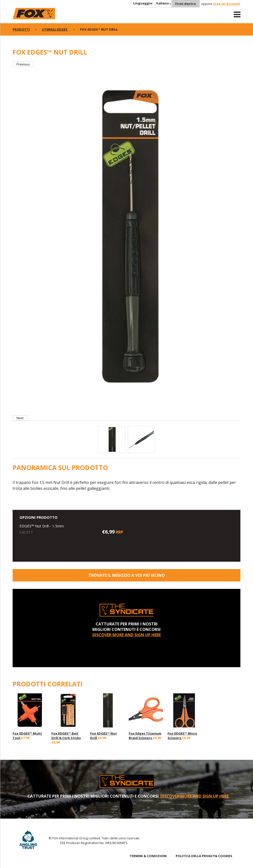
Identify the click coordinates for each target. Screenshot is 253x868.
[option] (126, 241)
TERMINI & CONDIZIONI (148, 856)
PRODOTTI (21, 29)
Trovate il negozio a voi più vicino (127, 575)
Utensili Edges (55, 29)
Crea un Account (227, 4)
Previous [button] (23, 64)
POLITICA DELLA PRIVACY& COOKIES (204, 856)
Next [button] (20, 418)
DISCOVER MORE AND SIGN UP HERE (127, 635)
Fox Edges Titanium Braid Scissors (145, 736)
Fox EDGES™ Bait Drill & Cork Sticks (66, 736)
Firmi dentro (186, 4)
